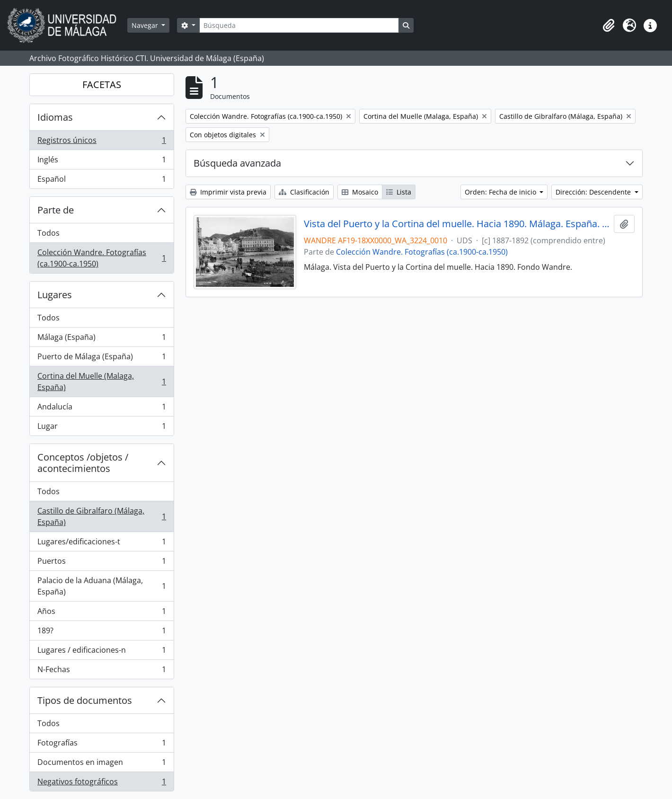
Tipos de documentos (85, 700)
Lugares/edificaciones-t (102, 544)
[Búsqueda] (299, 25)
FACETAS (102, 84)
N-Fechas (102, 671)
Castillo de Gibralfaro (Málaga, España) (102, 516)
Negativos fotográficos (102, 783)
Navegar (146, 25)
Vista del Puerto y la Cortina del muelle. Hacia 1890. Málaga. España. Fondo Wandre (457, 224)
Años (102, 613)
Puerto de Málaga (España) (102, 359)
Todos (49, 233)
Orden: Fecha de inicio (501, 192)
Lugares (55, 295)
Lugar (102, 428)
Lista (399, 192)
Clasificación (304, 192)
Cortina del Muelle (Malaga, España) (102, 382)
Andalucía (102, 409)
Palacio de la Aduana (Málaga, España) (102, 586)
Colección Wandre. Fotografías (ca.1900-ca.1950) (102, 258)
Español (102, 181)
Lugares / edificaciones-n (102, 652)
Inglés (102, 162)
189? (102, 633)
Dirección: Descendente (594, 192)
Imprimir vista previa (228, 192)
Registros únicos (102, 142)
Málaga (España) (102, 339)
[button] (609, 26)
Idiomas (55, 117)
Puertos (102, 563)
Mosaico (360, 192)
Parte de (56, 210)
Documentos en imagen (102, 764)
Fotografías (102, 745)
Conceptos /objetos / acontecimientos (83, 463)
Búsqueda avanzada (237, 163)
